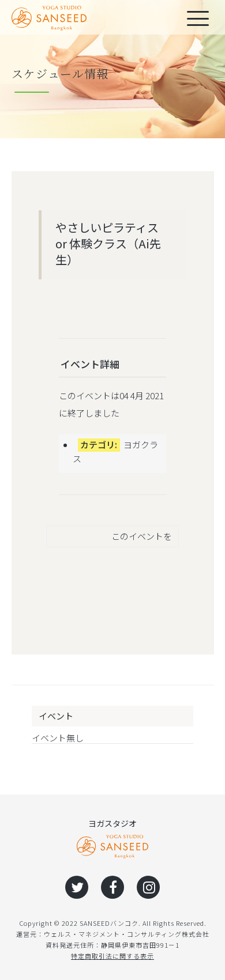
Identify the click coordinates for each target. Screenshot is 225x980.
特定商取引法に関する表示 (112, 956)
